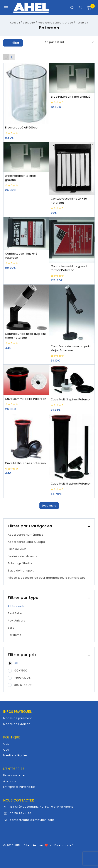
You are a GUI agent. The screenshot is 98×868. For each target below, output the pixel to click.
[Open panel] (13, 43)
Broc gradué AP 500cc (21, 127)
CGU (7, 744)
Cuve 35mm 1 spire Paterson (26, 399)
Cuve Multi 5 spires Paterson (25, 463)
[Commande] (69, 42)
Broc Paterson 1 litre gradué (71, 97)
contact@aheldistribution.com (32, 820)
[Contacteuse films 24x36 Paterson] (72, 169)
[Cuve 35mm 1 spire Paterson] (26, 380)
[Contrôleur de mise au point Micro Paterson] (26, 307)
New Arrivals (16, 621)
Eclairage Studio (20, 563)
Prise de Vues (17, 549)
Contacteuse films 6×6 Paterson (21, 256)
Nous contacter (14, 775)
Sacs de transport (21, 571)
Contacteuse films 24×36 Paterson (69, 201)
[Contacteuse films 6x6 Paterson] (26, 233)
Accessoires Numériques (25, 535)
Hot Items (15, 635)
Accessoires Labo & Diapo (26, 542)
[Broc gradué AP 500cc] (26, 93)
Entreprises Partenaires (19, 787)
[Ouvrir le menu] (6, 8)
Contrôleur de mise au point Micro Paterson (25, 336)
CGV (7, 750)
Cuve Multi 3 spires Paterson (71, 399)
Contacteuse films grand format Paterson (69, 268)
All (16, 663)
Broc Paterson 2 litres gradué (20, 178)
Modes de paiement (18, 718)
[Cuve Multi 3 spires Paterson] (72, 380)
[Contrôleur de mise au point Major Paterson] (72, 314)
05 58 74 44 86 (20, 813)
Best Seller (15, 613)
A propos (10, 781)
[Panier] (91, 8)
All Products (16, 606)
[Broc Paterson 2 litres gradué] (26, 157)
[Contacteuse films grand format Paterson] (72, 240)
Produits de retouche (23, 556)
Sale (11, 628)
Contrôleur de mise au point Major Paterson (71, 348)
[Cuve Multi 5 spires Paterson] (26, 437)
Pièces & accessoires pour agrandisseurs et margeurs (47, 578)
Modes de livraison (17, 724)
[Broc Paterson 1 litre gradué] (72, 78)
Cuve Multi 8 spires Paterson (71, 484)
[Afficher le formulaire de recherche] (72, 8)
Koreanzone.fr (64, 845)
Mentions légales (15, 755)
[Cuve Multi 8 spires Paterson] (72, 447)
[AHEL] (31, 8)
